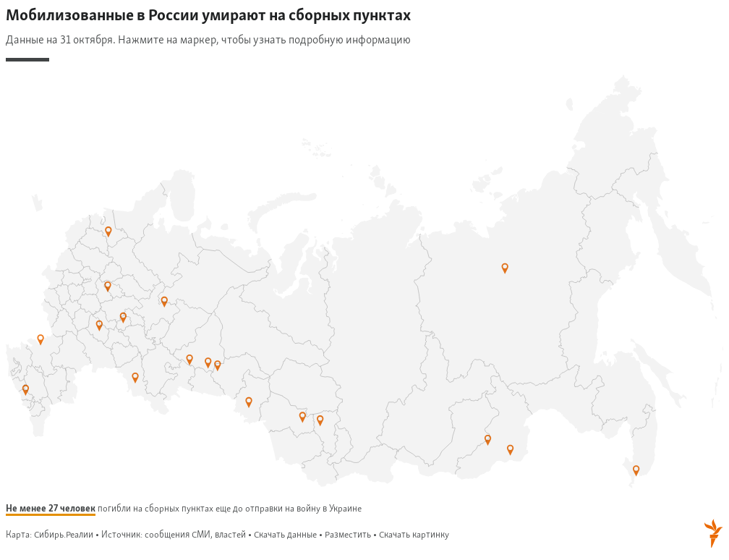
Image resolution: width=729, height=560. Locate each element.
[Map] (364, 279)
